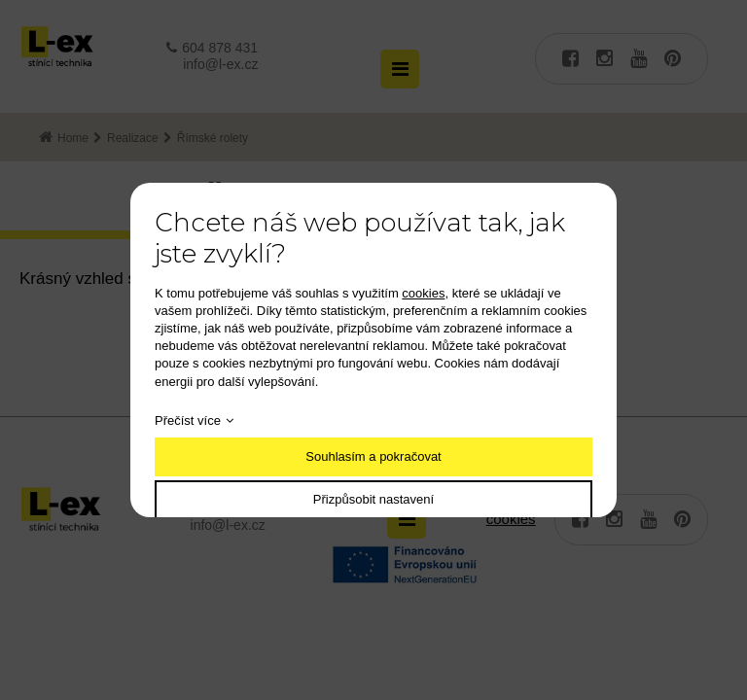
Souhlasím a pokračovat (373, 456)
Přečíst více (188, 420)
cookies (423, 293)
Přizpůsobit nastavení (373, 499)
